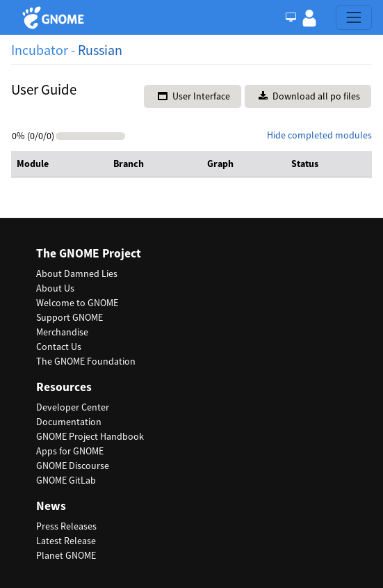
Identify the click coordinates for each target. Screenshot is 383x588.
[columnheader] (59, 164)
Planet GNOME (66, 555)
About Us (55, 288)
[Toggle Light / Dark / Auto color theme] (291, 17)
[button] (309, 17)
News (51, 506)
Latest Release (66, 541)
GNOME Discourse (73, 466)
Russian (100, 50)
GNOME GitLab (66, 480)
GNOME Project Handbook (90, 436)
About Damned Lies (77, 273)
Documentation (69, 422)
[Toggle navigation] (354, 17)
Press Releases (66, 526)
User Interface (194, 96)
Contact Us (59, 347)
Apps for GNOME (70, 451)
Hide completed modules (319, 135)
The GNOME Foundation (86, 361)
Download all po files (309, 96)
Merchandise (62, 332)
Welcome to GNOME (77, 303)
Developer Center (73, 407)
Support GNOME (70, 317)
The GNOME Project (89, 254)
